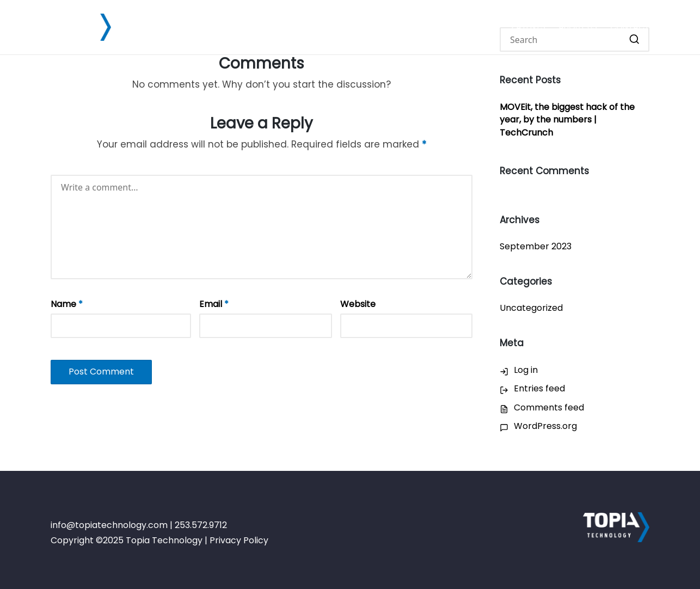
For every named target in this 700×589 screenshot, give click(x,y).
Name (67, 304)
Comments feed (549, 407)
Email (214, 304)
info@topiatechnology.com (109, 525)
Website (358, 304)
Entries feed (539, 388)
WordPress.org (545, 426)
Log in (526, 370)
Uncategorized (531, 308)
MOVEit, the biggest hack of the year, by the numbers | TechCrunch (567, 120)
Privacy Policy (239, 540)
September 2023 (536, 246)
